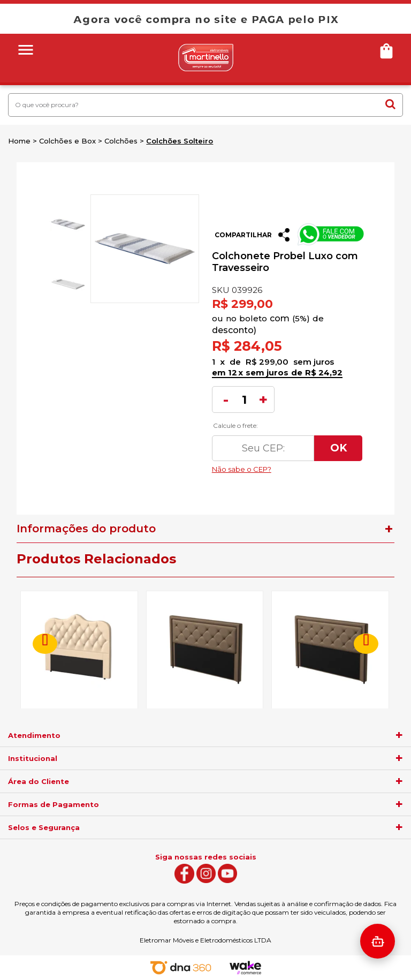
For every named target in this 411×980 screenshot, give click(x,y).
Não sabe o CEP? (287, 466)
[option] (67, 224)
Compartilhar (243, 235)
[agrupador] (399, 735)
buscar (390, 104)
